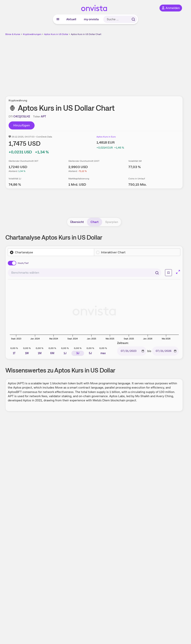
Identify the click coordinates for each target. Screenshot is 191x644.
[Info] (168, 273)
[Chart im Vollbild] (178, 272)
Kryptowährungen (32, 34)
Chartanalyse (24, 252)
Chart (95, 222)
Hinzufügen (22, 125)
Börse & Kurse (13, 34)
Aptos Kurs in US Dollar (56, 34)
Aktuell (71, 19)
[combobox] (85, 273)
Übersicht (77, 222)
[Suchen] (157, 273)
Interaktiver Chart (113, 252)
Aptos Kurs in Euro (106, 137)
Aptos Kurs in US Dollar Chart (86, 34)
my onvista (91, 19)
